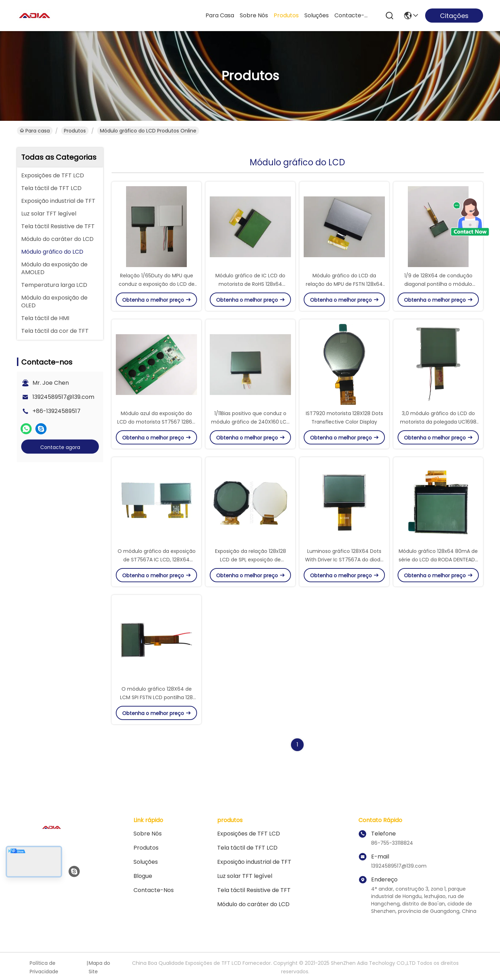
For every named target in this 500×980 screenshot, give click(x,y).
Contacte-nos (351, 15)
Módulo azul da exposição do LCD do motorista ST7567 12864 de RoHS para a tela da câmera (156, 422)
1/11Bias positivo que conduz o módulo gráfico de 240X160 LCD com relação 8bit (251, 422)
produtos (286, 15)
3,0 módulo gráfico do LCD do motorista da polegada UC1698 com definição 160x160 (438, 422)
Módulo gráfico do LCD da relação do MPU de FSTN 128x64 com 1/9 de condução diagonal (344, 284)
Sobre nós (254, 15)
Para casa (220, 15)
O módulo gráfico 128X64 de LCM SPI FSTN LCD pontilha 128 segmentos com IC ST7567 (156, 697)
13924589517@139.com (63, 397)
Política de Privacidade (44, 967)
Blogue (143, 876)
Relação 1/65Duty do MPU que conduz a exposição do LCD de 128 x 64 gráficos (157, 284)
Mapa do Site (99, 967)
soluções (317, 15)
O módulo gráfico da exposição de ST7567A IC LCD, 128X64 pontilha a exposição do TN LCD (157, 560)
